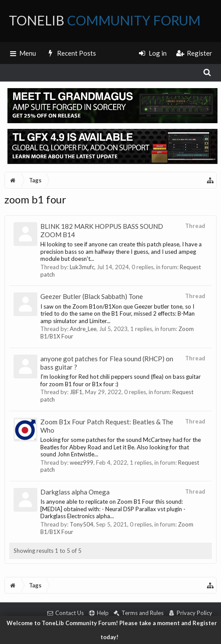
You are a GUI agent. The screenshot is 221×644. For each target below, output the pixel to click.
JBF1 (76, 392)
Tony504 (82, 524)
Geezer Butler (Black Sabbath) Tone (92, 296)
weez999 (82, 463)
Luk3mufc (82, 267)
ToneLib (105, 20)
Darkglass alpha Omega (75, 492)
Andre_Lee (83, 329)
